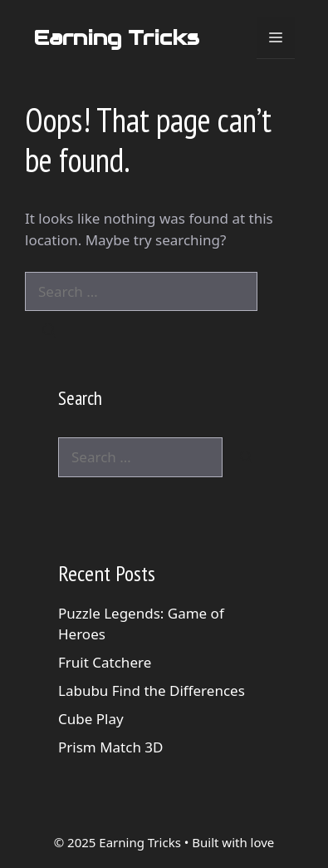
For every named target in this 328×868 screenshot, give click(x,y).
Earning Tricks (116, 37)
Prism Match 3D (110, 747)
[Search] (49, 331)
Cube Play (91, 719)
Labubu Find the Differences (152, 690)
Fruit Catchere (105, 662)
